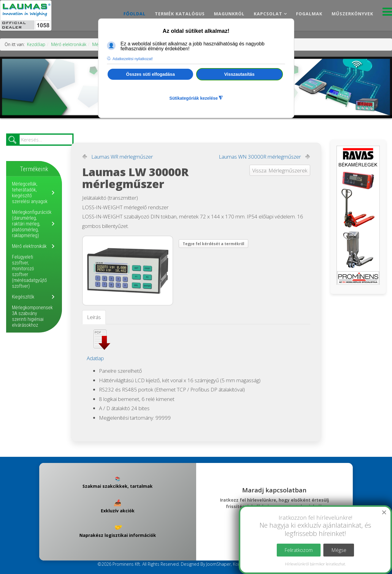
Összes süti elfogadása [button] (150, 74)
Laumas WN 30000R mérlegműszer (260, 157)
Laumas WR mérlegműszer (122, 157)
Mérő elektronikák (69, 44)
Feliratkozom (299, 550)
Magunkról (229, 14)
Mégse (339, 550)
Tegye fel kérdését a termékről (213, 244)
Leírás (94, 317)
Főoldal (135, 14)
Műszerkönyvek (352, 14)
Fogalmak (309, 14)
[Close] (384, 512)
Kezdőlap (36, 44)
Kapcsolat (268, 14)
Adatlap (95, 358)
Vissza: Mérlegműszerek (280, 170)
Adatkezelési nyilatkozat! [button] (133, 59)
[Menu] (387, 13)
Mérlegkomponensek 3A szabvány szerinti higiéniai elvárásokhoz (32, 316)
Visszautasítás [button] (240, 74)
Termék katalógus (180, 14)
